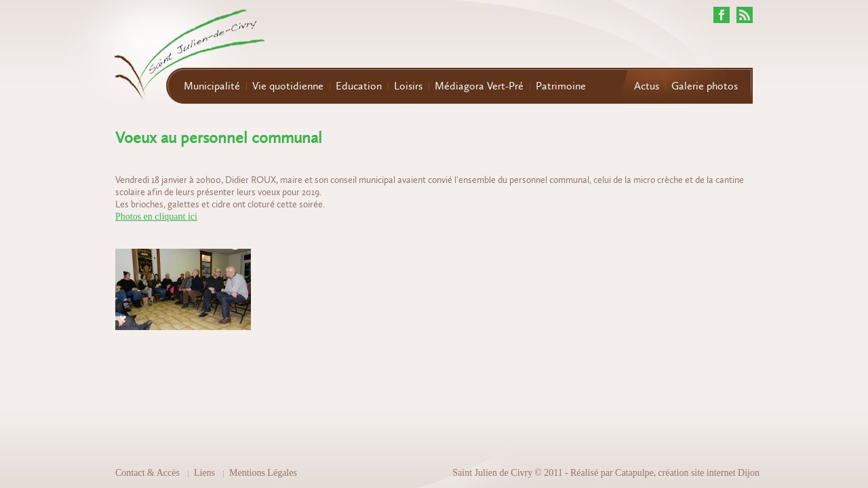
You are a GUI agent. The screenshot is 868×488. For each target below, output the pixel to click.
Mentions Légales (263, 473)
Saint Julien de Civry (492, 473)
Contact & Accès (147, 473)
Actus (647, 86)
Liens (204, 473)
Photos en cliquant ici (156, 217)
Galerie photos (705, 86)
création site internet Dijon (709, 473)
